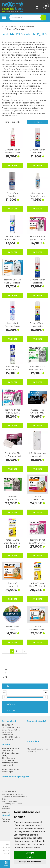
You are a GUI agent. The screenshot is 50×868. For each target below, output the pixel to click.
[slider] (5, 697)
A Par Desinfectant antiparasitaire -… (38, 455)
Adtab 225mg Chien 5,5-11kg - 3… (37, 585)
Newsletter (32, 751)
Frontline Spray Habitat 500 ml (12, 368)
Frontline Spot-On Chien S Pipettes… (13, 281)
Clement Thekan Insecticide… (37, 151)
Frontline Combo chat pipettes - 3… (38, 368)
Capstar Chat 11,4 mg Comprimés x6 (13, 455)
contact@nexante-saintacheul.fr (10, 764)
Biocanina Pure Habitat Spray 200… (12, 238)
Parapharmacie (17, 26)
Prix (7, 686)
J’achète (13, 165)
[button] (13, 122)
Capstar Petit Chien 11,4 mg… (37, 411)
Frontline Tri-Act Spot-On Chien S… (38, 238)
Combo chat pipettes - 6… (13, 498)
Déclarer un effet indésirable (14, 797)
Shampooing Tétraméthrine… (37, 195)
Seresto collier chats (13, 628)
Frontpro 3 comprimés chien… (38, 498)
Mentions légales (9, 801)
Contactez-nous (9, 792)
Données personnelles (12, 804)
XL (5, 677)
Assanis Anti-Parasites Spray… (13, 325)
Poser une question (10, 769)
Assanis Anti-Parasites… (13, 195)
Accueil (5, 26)
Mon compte (8, 772)
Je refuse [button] (30, 857)
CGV (4, 799)
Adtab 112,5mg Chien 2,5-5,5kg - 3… (13, 541)
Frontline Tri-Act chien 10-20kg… (12, 411)
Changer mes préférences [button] (30, 862)
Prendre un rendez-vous (13, 794)
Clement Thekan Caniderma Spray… (12, 151)
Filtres (37, 122)
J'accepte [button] (30, 853)
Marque (9, 710)
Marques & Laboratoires (37, 749)
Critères (9, 704)
